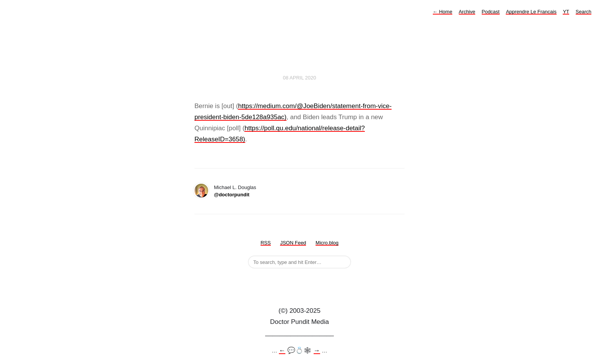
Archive (467, 12)
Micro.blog (327, 243)
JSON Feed (293, 243)
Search (584, 12)
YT (566, 12)
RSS (266, 243)
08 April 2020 (300, 78)
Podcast (491, 12)
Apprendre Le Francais (531, 12)
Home (443, 12)
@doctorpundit (232, 195)
